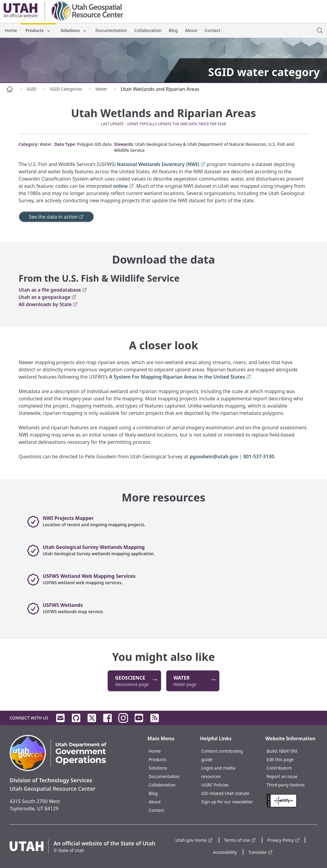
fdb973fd (288, 751)
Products (38, 30)
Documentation (111, 30)
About (191, 30)
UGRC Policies (215, 785)
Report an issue (282, 776)
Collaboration (148, 30)
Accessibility (225, 852)
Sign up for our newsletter (227, 802)
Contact (213, 30)
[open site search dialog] (320, 30)
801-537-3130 (259, 456)
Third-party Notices (286, 785)
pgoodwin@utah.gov (214, 456)
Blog (173, 30)
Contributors (279, 768)
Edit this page (280, 759)
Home (11, 30)
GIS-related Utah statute (225, 793)
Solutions (74, 30)
